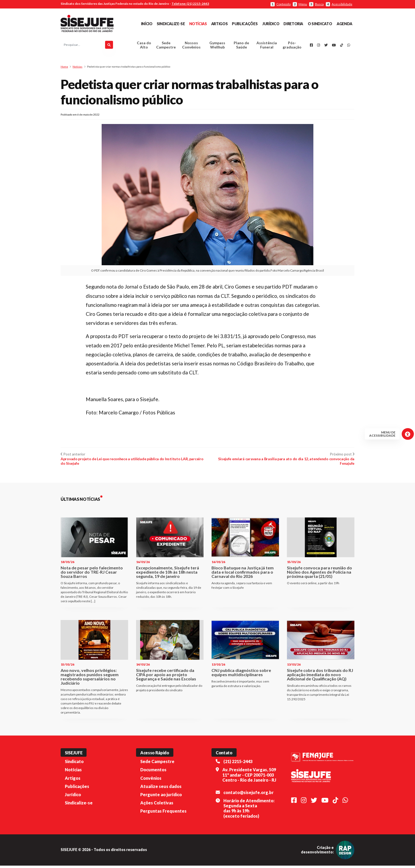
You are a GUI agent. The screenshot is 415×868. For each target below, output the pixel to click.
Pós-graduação (292, 46)
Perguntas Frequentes (163, 813)
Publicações (245, 24)
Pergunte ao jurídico (161, 797)
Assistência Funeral (267, 46)
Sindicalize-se (171, 24)
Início (147, 24)
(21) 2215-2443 (238, 764)
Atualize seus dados (161, 788)
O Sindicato (320, 24)
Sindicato (74, 764)
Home (64, 69)
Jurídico (271, 24)
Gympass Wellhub (217, 46)
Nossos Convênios (191, 46)
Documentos (153, 772)
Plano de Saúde (241, 46)
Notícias (198, 24)
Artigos (219, 24)
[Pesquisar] (109, 46)
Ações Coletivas (157, 805)
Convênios (151, 780)
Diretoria (293, 24)
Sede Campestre (166, 46)
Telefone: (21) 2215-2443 (190, 4)
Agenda (344, 24)
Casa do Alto (144, 46)
